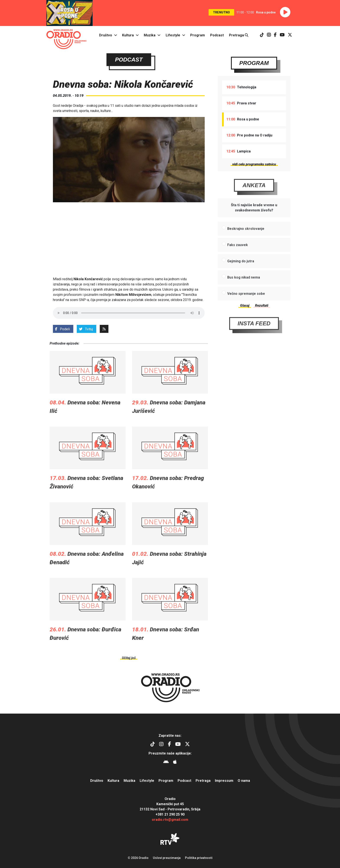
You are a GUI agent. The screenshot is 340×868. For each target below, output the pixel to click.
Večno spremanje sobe (246, 305)
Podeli (62, 329)
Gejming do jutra (241, 273)
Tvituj (86, 329)
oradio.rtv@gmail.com (170, 820)
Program (198, 35)
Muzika (150, 35)
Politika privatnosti (199, 858)
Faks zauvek (238, 257)
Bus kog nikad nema (244, 289)
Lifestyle (173, 35)
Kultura (128, 35)
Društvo (106, 35)
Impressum (224, 781)
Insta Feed (254, 335)
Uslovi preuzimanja (167, 858)
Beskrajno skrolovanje (246, 240)
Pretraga (239, 35)
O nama (244, 781)
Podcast (217, 35)
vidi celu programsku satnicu (254, 164)
